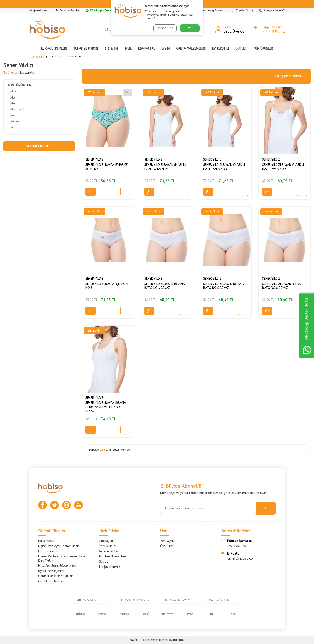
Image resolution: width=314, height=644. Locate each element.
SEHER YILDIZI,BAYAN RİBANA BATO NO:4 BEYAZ (165, 286)
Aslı (13, 128)
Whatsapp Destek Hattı (103, 10)
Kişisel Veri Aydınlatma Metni (59, 546)
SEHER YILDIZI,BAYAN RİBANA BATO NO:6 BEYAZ (282, 286)
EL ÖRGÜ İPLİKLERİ (54, 49)
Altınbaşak (17, 109)
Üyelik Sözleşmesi (51, 571)
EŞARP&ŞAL (147, 49)
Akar (13, 92)
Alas (13, 104)
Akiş (13, 98)
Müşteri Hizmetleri (113, 556)
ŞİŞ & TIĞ (112, 49)
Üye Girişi (167, 546)
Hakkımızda (46, 541)
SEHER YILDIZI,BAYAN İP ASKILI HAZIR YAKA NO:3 (165, 167)
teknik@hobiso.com (241, 559)
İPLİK (128, 49)
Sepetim (105, 562)
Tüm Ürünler (263, 49)
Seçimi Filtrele (39, 146)
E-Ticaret (144, 640)
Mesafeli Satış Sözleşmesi (57, 566)
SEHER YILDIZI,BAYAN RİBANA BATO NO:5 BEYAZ (223, 286)
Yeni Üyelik (168, 541)
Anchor (15, 116)
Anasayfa (37, 57)
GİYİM (166, 49)
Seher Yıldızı (77, 57)
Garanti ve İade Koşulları (56, 576)
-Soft (133, 640)
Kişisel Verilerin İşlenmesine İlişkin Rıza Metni (62, 558)
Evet (190, 28)
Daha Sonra (165, 28)
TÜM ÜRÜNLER (57, 57)
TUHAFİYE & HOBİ (86, 49)
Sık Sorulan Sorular (68, 10)
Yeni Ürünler (108, 546)
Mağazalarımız (39, 10)
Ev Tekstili (220, 49)
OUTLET (241, 49)
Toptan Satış (242, 10)
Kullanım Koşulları (51, 551)
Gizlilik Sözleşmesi (52, 581)
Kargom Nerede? (272, 10)
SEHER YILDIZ (95, 160)
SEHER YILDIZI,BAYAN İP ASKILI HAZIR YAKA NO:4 (224, 167)
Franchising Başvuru (212, 10)
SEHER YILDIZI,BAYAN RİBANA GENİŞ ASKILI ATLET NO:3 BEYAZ (106, 407)
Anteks (15, 121)
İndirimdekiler (109, 551)
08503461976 (236, 546)
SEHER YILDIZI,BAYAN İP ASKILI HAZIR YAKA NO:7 (283, 167)
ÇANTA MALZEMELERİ (191, 49)
